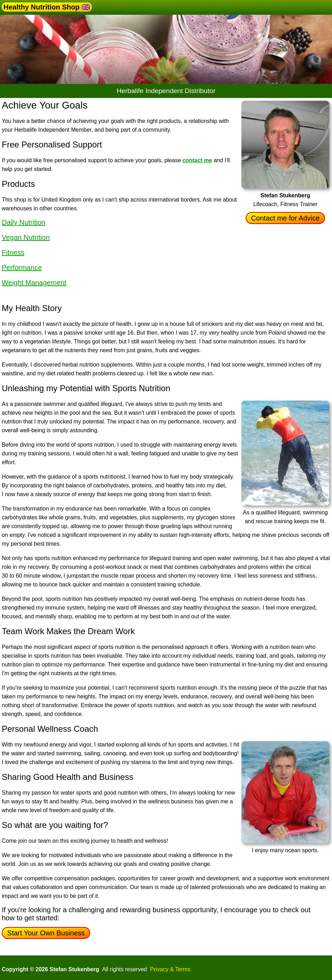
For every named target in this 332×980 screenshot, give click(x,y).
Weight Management (34, 283)
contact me (197, 160)
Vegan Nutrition (26, 237)
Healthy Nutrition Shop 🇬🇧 (47, 7)
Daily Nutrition (24, 222)
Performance (22, 268)
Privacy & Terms (170, 969)
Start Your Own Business (46, 933)
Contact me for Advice (285, 218)
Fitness (13, 252)
